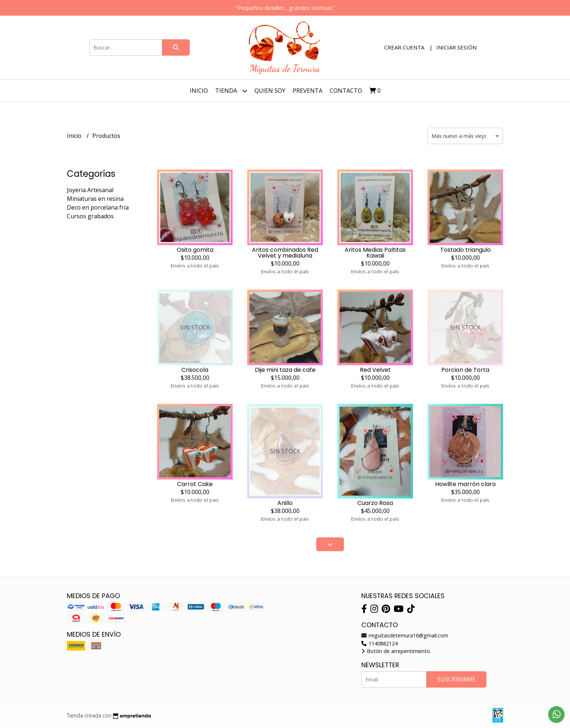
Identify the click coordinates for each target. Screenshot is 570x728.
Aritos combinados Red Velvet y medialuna (285, 253)
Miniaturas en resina (95, 199)
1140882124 (380, 643)
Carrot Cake (195, 484)
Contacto (346, 91)
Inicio (199, 91)
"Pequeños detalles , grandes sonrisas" (285, 8)
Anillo (285, 503)
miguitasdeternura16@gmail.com (405, 635)
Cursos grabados (90, 216)
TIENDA (231, 91)
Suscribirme (456, 679)
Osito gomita (195, 250)
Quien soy (270, 91)
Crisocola (195, 370)
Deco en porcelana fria (98, 207)
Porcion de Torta (465, 370)
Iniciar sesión (456, 47)
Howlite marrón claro (465, 484)
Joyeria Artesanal (90, 190)
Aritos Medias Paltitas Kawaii (375, 253)
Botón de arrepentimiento (396, 651)
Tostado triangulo (465, 250)
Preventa (308, 91)
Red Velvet (375, 370)
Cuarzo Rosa (375, 503)
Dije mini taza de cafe (285, 370)
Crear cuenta (404, 47)
